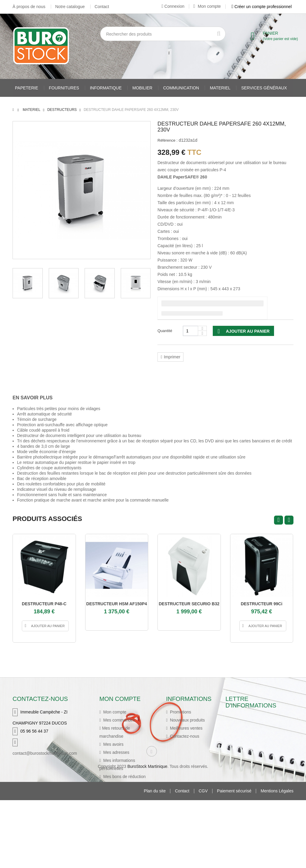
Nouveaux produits (187, 720)
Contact (102, 7)
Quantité (165, 331)
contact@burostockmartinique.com (45, 753)
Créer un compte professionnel (262, 7)
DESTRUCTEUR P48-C (44, 604)
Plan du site (155, 859)
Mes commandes (119, 720)
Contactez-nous (184, 736)
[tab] (37, 398)
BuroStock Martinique (147, 834)
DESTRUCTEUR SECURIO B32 (189, 604)
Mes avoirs (113, 744)
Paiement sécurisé (234, 859)
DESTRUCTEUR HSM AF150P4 (117, 604)
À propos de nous (29, 7)
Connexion (173, 6)
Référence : (167, 140)
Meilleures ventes (186, 728)
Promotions (180, 712)
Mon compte (207, 6)
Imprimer (172, 357)
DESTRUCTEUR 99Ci (262, 604)
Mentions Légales (277, 859)
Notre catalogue (70, 7)
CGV (203, 859)
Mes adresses (116, 752)
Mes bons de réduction (124, 777)
